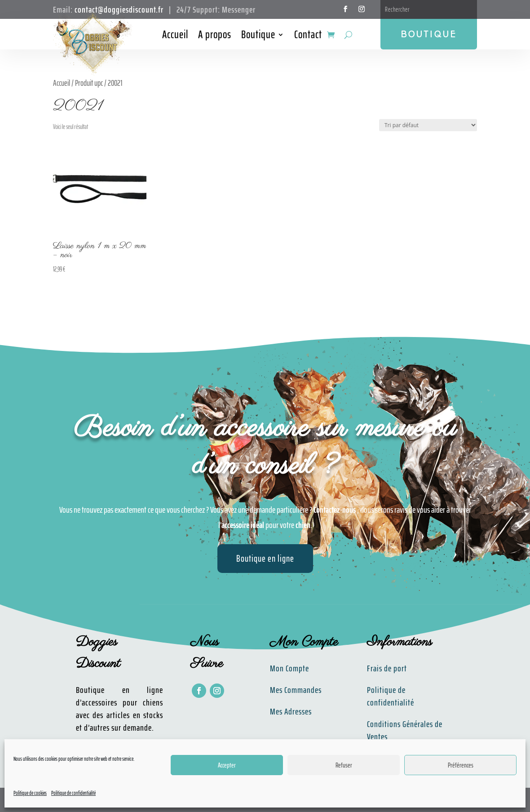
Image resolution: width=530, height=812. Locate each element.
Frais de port (387, 668)
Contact (308, 36)
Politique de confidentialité (73, 793)
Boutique (258, 36)
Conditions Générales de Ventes (405, 730)
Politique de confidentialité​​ (391, 696)
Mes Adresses (291, 711)
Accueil (175, 36)
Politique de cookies (30, 793)
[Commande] (428, 125)
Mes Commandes (296, 690)
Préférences (461, 765)
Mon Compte (289, 668)
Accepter (227, 765)
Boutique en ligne (265, 558)
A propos (215, 36)
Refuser (344, 765)
